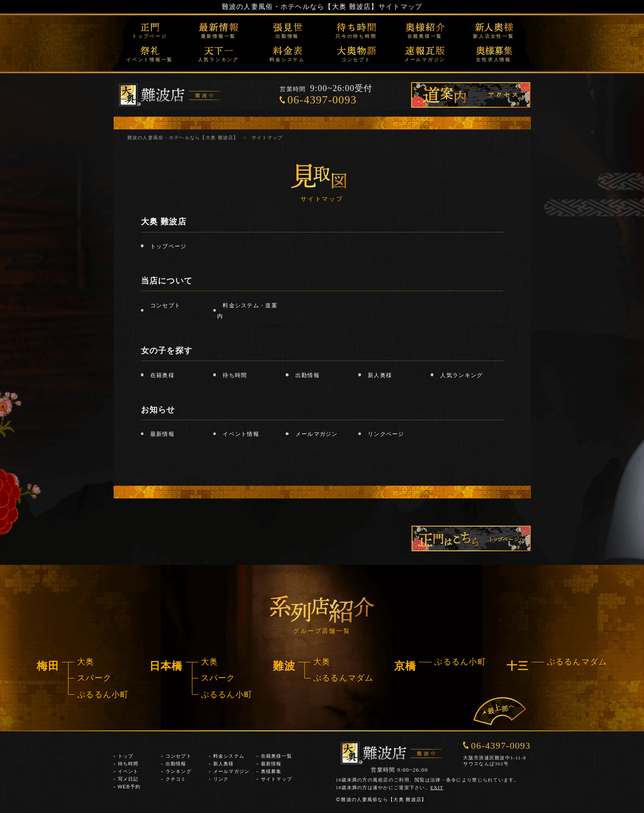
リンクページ (386, 434)
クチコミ (176, 779)
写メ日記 (128, 779)
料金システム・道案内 (247, 311)
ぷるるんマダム (343, 678)
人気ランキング (218, 60)
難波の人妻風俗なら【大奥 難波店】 (381, 799)
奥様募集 (271, 771)
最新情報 (162, 434)
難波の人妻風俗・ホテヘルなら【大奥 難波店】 (300, 7)
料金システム (287, 60)
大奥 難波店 (164, 222)
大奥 (86, 662)
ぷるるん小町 (103, 694)
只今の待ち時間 (356, 36)
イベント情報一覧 (149, 60)
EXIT (437, 787)
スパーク (94, 678)
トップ (126, 756)
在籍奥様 (162, 375)
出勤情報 (287, 36)
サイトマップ (277, 779)
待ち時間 (235, 375)
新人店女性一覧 (493, 36)
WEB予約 (129, 787)
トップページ (150, 36)
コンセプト (356, 60)
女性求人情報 (494, 60)
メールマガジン (425, 60)
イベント (128, 771)
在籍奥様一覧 (425, 36)
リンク (221, 779)
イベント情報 (241, 434)
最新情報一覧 (219, 36)
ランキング (179, 771)
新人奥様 (380, 375)
